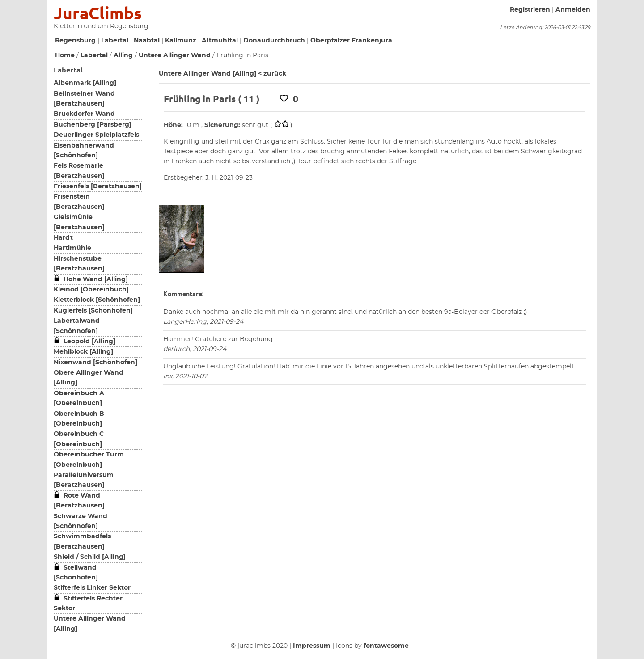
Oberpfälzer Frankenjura (351, 41)
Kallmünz (181, 41)
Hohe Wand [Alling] (91, 279)
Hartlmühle (72, 248)
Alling (123, 55)
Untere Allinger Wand (175, 55)
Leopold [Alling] (85, 342)
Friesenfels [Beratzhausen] (98, 186)
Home (65, 55)
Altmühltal (220, 41)
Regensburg (75, 41)
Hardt (63, 238)
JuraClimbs (98, 13)
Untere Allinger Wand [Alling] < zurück (222, 74)
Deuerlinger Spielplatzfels (96, 135)
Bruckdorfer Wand (84, 114)
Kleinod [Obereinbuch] (91, 290)
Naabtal (147, 41)
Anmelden (573, 10)
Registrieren (530, 10)
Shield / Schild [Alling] (90, 557)
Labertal (115, 41)
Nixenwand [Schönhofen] (95, 363)
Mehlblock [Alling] (83, 352)
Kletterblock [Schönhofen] (97, 300)
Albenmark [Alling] (85, 83)
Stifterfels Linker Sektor (92, 588)
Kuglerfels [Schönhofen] (93, 311)
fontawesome (386, 646)
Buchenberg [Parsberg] (93, 125)
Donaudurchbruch (274, 41)
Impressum (312, 646)
